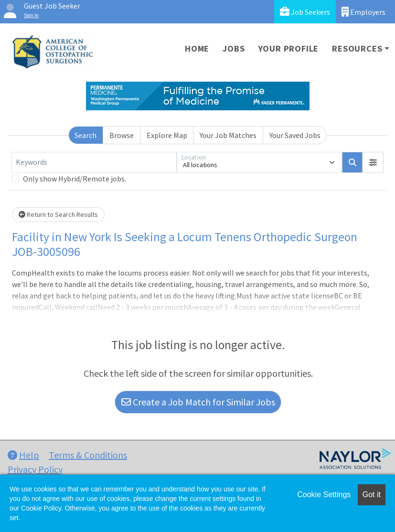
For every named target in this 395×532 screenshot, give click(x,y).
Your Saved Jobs (295, 135)
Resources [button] (357, 48)
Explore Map (167, 135)
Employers (363, 12)
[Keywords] (94, 162)
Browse (122, 135)
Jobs (234, 48)
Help (23, 455)
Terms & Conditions (88, 455)
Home (197, 48)
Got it (372, 495)
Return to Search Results (58, 214)
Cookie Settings (324, 495)
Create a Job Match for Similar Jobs (198, 402)
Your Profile (289, 48)
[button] (373, 162)
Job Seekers (305, 12)
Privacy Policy (35, 469)
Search (85, 135)
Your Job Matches (228, 135)
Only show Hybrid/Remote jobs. (75, 179)
